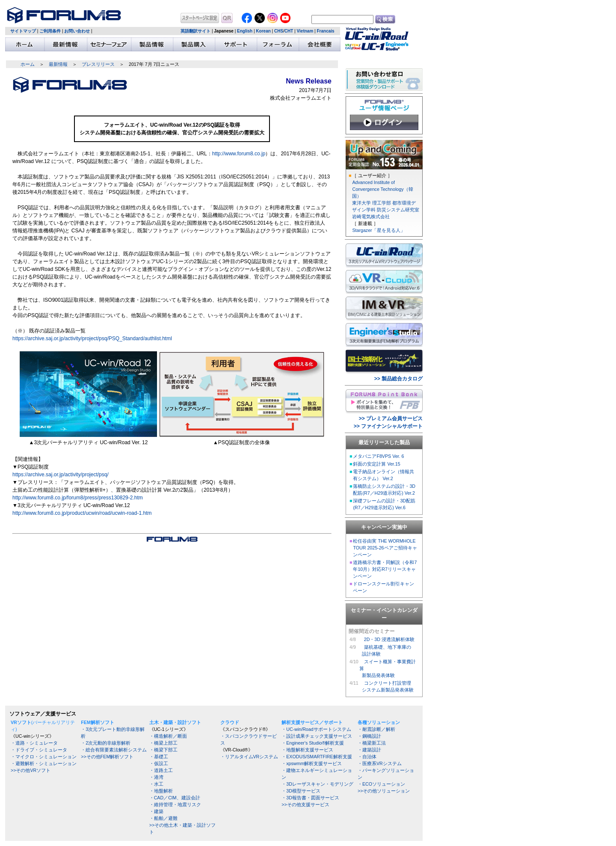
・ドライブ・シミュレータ (39, 750)
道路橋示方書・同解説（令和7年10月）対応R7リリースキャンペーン (385, 569)
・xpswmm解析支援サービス (312, 763)
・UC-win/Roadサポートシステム (316, 729)
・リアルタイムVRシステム (249, 757)
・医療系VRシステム (380, 763)
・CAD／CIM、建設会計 (175, 798)
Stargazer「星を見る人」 (378, 230)
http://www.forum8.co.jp (239, 154)
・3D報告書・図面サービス (310, 798)
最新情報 (58, 64)
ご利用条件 (50, 31)
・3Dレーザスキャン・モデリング (317, 784)
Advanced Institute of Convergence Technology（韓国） (382, 189)
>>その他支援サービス (305, 804)
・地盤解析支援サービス (307, 750)
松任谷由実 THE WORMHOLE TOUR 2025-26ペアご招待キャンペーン (385, 548)
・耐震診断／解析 (376, 729)
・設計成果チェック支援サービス (317, 736)
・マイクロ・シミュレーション (44, 757)
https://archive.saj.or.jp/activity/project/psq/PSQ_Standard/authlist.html (92, 338)
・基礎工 (159, 757)
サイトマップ (23, 31)
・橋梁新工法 (372, 743)
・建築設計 (369, 750)
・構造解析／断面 (168, 736)
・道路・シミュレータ (34, 743)
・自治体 (367, 757)
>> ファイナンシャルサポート (388, 426)
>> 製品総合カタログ (398, 379)
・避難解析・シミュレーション (44, 763)
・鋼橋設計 (369, 736)
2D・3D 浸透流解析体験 (389, 639)
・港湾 (156, 777)
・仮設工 (159, 763)
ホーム (28, 64)
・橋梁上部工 (163, 743)
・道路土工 (161, 770)
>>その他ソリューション (384, 791)
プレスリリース (98, 64)
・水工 (156, 784)
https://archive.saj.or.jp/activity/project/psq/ (61, 475)
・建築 (156, 811)
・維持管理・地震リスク (175, 804)
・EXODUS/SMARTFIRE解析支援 (317, 757)
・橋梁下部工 (163, 750)
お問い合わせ (77, 31)
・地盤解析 (161, 791)
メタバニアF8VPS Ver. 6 (378, 456)
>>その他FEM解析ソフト (107, 757)
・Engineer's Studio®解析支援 (313, 743)
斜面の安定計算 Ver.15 (376, 464)
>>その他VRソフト (31, 770)
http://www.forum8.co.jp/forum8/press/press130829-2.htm (78, 498)
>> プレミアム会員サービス (391, 419)
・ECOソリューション (381, 784)
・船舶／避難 (163, 818)
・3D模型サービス (301, 791)
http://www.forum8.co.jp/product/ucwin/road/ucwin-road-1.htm (82, 513)
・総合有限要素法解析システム (114, 750)
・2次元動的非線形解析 (106, 743)
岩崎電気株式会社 (371, 217)
